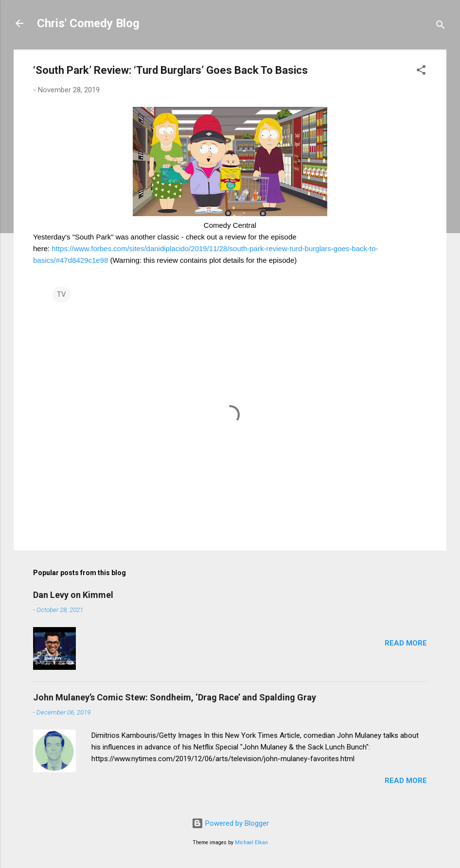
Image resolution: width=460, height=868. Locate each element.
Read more (406, 643)
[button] (421, 72)
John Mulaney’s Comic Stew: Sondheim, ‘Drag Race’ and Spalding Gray (175, 697)
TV (62, 294)
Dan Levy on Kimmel (73, 595)
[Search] (441, 26)
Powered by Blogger (230, 823)
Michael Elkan (251, 842)
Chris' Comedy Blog (88, 23)
